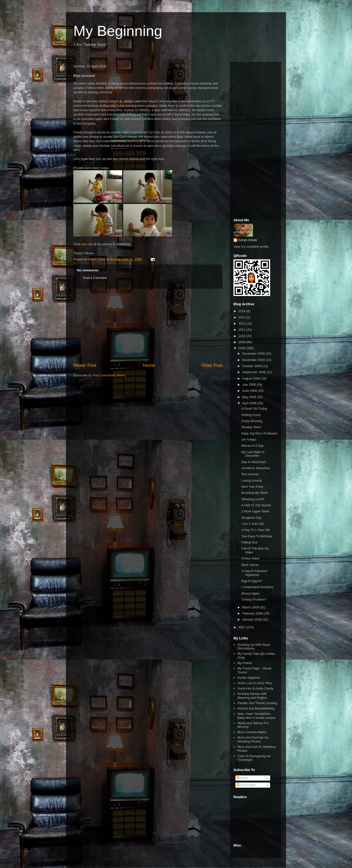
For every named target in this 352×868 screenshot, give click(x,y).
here (84, 244)
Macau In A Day (252, 446)
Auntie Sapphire (249, 678)
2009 (242, 342)
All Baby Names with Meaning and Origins (252, 696)
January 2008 (252, 619)
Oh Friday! (249, 439)
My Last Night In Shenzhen (253, 454)
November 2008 (254, 360)
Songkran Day (251, 518)
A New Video (250, 558)
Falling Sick (249, 542)
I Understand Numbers (257, 587)
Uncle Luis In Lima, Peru (255, 683)
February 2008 (253, 613)
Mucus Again (250, 593)
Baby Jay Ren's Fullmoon (259, 433)
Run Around (250, 474)
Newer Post (85, 365)
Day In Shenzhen (253, 462)
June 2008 (250, 391)
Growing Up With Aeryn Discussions (254, 647)
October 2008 (252, 366)
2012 (242, 323)
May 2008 (250, 397)
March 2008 (251, 607)
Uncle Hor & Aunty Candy (255, 688)
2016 (242, 311)
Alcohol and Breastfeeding (256, 708)
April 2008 (250, 403)
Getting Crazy (251, 415)
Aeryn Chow (248, 240)
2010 (242, 336)
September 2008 (254, 372)
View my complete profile (251, 247)
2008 (242, 348)
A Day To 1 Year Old (255, 530)
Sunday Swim (251, 427)
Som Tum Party (252, 487)
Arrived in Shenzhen (256, 468)
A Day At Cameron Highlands (254, 573)
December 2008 (254, 354)
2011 (242, 330)
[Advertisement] (148, 326)
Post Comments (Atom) (109, 375)
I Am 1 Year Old (252, 524)
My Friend (244, 663)
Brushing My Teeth (254, 493)
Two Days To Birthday (257, 536)
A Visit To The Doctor (256, 505)
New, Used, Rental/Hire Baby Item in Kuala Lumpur (257, 716)
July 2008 (249, 385)
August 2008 (252, 378)
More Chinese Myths (252, 732)
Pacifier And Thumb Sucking (257, 703)
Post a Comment (95, 278)
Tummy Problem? (254, 599)
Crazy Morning (252, 421)
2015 (242, 317)
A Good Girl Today (254, 408)
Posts (242, 778)
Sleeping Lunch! (253, 499)
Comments (246, 785)
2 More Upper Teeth (255, 511)
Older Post (212, 365)
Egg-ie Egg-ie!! (252, 581)
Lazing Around (251, 481)
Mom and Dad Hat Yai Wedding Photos (253, 739)
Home (149, 365)
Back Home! (250, 565)
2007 (242, 627)
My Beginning (118, 31)
